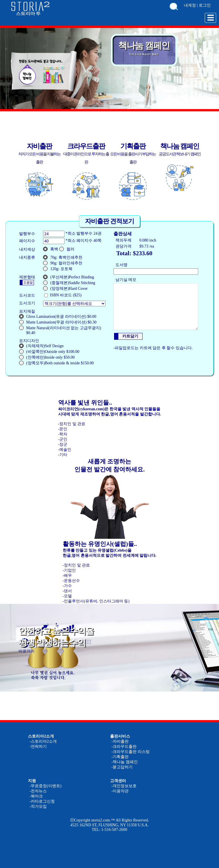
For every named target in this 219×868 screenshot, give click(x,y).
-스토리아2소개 (43, 741)
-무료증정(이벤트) (45, 786)
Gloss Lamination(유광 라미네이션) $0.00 (58, 316)
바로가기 (27, 651)
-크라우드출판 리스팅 (131, 752)
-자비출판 (120, 741)
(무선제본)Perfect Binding (69, 277)
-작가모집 (38, 806)
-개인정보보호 (124, 786)
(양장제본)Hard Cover (65, 288)
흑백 (51, 249)
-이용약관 (120, 791)
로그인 (205, 5)
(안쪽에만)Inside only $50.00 (47, 357)
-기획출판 (120, 757)
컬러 (67, 249)
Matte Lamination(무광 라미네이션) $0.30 (58, 322)
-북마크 (36, 796)
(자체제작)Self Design (41, 346)
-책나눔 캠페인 (125, 762)
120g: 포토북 (58, 269)
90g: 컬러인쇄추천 (63, 263)
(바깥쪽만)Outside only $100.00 (49, 351)
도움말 (28, 282)
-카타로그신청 (42, 801)
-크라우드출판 (124, 747)
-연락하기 (38, 747)
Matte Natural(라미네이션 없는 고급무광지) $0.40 (60, 330)
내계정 (190, 5)
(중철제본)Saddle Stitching (69, 283)
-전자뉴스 (38, 791)
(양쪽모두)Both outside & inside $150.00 (56, 363)
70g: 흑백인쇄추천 (63, 257)
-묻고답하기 (122, 767)
